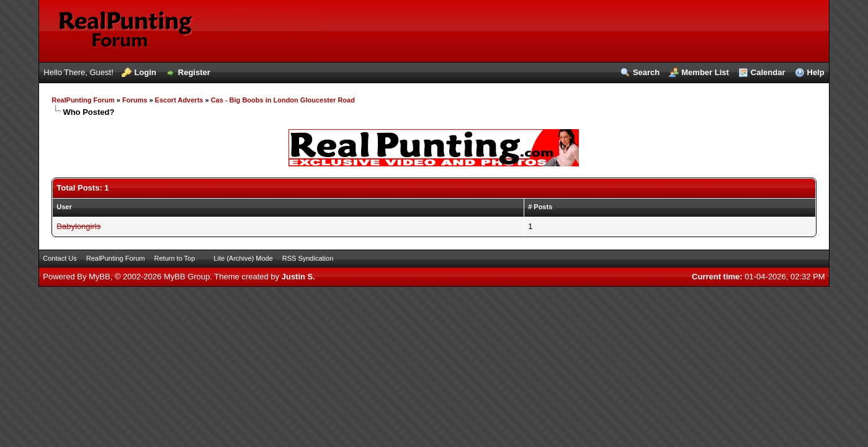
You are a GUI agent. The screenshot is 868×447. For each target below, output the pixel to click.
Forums (135, 100)
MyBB (100, 277)
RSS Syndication (308, 258)
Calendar (768, 72)
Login (145, 72)
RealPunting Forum (83, 100)
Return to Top (175, 258)
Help (816, 72)
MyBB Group (187, 277)
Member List (705, 72)
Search (646, 72)
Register (194, 72)
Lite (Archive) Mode (243, 258)
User (64, 207)
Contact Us (60, 258)
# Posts (540, 207)
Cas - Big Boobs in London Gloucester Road (283, 100)
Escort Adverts (179, 100)
